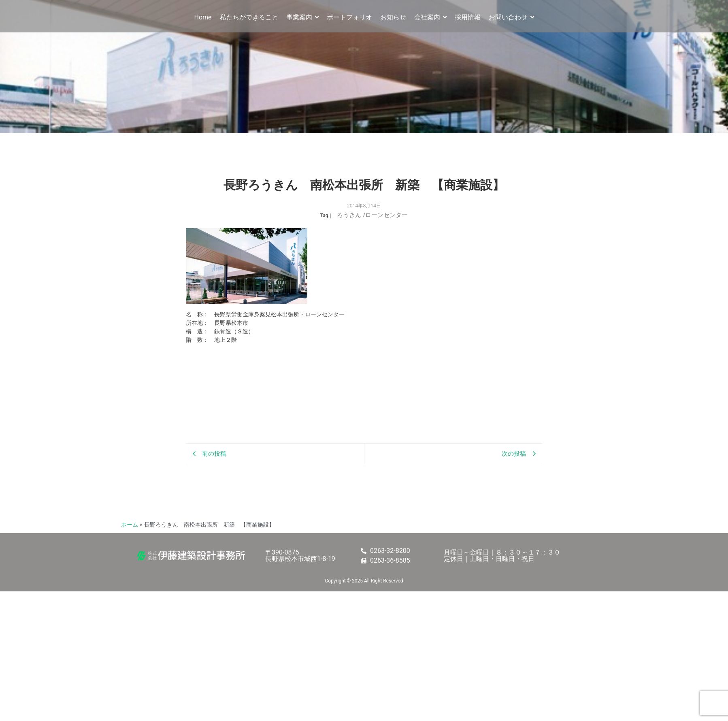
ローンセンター (386, 215)
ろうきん (351, 215)
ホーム (130, 525)
